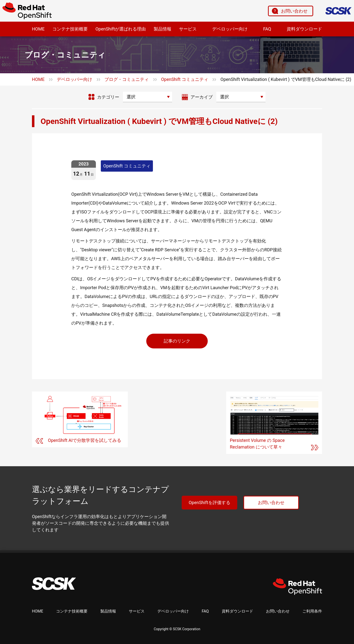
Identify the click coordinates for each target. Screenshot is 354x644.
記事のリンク (177, 341)
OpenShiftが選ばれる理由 (121, 29)
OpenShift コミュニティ (185, 79)
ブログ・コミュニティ (127, 79)
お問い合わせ (294, 11)
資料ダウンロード (304, 29)
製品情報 (162, 29)
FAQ (267, 29)
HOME (38, 29)
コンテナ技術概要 (70, 29)
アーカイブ (202, 97)
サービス (188, 29)
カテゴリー (108, 97)
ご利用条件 (312, 611)
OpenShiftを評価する (209, 502)
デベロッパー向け (230, 29)
